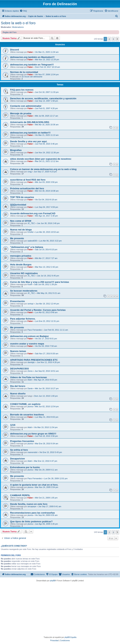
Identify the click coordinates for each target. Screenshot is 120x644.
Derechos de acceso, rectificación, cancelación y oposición (43, 98)
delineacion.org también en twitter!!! (30, 133)
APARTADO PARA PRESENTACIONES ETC (34, 360)
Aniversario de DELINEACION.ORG (30, 122)
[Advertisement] (61, 609)
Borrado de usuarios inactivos (27, 415)
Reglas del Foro (10, 32)
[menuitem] (23, 11)
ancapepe (32, 506)
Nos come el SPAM (21, 221)
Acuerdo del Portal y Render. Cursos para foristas (38, 310)
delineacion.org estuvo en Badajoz (29, 336)
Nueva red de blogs (21, 230)
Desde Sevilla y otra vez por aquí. (29, 141)
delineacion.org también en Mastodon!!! (32, 57)
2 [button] (109, 39)
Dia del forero (18, 386)
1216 (13, 425)
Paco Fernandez (35, 330)
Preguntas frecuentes (22, 441)
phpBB (53, 581)
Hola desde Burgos (21, 265)
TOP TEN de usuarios (22, 197)
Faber (30, 52)
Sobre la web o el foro (18, 23)
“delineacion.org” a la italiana (27, 247)
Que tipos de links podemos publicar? (31, 521)
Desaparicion (18, 459)
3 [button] (113, 39)
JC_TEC (31, 223)
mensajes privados (21, 256)
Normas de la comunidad (24, 72)
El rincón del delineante (32, 77)
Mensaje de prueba (21, 113)
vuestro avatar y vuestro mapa (27, 344)
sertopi (30, 304)
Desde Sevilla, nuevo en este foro (29, 504)
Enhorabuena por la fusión (25, 467)
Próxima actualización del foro (27, 188)
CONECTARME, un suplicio (25, 404)
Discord (14, 50)
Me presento (17, 238)
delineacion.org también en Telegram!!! (32, 65)
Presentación (18, 301)
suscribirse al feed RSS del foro (28, 180)
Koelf (30, 284)
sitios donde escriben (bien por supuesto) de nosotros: (41, 159)
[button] (117, 39)
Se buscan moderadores (24, 291)
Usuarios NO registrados (24, 273)
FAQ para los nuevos (22, 90)
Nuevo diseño (18, 394)
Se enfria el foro (19, 450)
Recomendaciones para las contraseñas (32, 513)
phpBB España (70, 637)
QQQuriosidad (18, 205)
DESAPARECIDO (19, 369)
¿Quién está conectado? (14, 546)
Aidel (30, 380)
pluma (30, 406)
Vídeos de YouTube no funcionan (29, 377)
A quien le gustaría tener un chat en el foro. (34, 485)
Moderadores (18, 27)
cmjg (30, 172)
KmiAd (30, 232)
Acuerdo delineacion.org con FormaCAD (33, 213)
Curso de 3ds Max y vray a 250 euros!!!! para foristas (40, 282)
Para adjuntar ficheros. (23, 319)
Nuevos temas (18, 351)
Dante (30, 388)
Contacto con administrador (26, 106)
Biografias (16, 150)
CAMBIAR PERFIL (20, 495)
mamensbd (32, 452)
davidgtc (31, 362)
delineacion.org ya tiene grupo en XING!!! (33, 434)
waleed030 (32, 241)
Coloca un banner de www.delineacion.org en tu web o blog (43, 169)
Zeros (30, 371)
